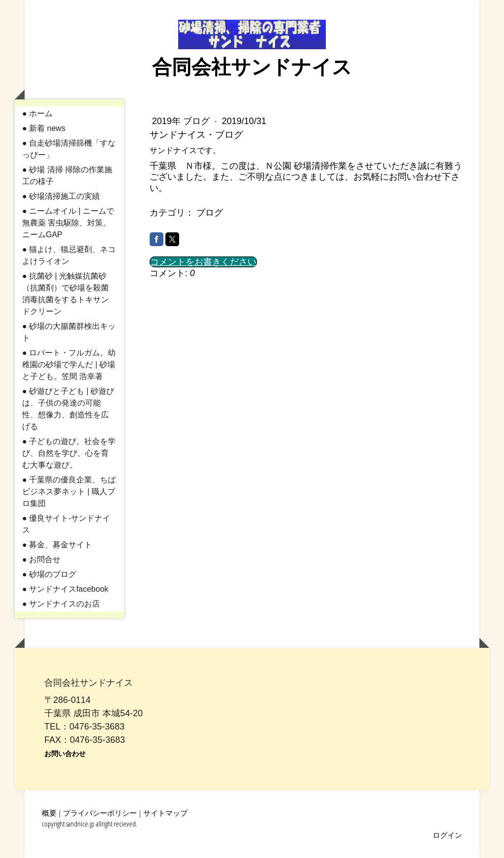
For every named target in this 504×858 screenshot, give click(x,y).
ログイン (447, 835)
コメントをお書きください (203, 262)
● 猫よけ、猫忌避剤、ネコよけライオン (69, 255)
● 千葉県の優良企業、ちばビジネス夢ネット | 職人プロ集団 (69, 492)
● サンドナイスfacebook (65, 589)
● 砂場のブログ (49, 574)
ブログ (210, 213)
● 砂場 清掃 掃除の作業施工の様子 (67, 175)
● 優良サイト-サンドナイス (66, 524)
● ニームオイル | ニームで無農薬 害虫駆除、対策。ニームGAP (68, 223)
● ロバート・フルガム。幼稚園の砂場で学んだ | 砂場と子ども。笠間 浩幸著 (69, 365)
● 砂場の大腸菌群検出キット (69, 332)
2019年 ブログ (182, 121)
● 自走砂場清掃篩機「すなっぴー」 (69, 149)
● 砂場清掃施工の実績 (61, 196)
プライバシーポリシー (100, 813)
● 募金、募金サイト (57, 545)
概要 (49, 813)
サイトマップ (165, 813)
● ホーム (37, 113)
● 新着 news (44, 128)
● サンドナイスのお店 (61, 604)
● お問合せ (41, 559)
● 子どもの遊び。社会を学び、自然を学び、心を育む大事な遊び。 (69, 453)
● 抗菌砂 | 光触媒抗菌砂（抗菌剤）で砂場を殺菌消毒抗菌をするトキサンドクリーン (65, 294)
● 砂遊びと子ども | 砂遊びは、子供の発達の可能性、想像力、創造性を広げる (68, 409)
